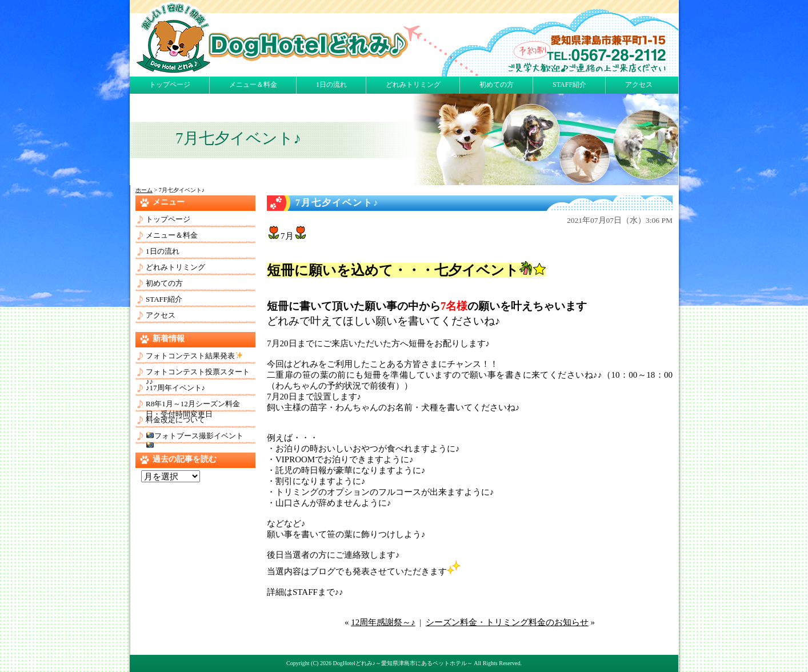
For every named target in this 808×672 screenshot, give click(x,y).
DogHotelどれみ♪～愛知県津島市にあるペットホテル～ (402, 663)
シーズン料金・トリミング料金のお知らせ (507, 622)
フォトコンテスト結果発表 (194, 356)
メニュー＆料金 (253, 85)
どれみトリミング (413, 85)
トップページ (170, 85)
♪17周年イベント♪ (175, 388)
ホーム (144, 190)
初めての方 (497, 85)
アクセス (639, 85)
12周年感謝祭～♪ (383, 622)
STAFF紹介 (569, 85)
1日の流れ (331, 85)
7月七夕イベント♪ (337, 203)
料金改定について (175, 420)
